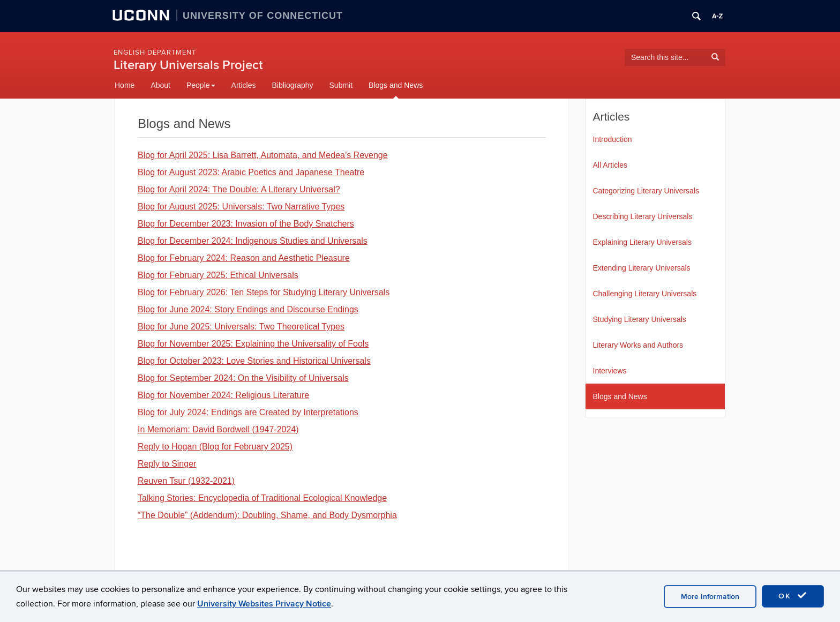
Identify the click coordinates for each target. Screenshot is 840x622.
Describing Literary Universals (643, 216)
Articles (244, 85)
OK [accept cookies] (793, 596)
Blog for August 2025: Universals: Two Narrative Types (241, 207)
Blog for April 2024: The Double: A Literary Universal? (239, 189)
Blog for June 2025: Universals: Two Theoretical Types (241, 327)
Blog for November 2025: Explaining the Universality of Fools (253, 344)
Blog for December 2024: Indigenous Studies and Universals (253, 241)
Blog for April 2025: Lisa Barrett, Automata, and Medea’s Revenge (263, 155)
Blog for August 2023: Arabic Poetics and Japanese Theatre (251, 172)
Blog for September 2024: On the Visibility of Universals (243, 378)
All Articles (610, 165)
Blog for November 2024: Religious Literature (223, 395)
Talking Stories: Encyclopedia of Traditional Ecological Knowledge (262, 498)
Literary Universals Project (188, 65)
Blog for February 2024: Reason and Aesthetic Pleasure (244, 258)
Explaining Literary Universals (642, 242)
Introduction (613, 139)
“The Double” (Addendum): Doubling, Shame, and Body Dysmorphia (267, 515)
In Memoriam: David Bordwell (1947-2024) (218, 429)
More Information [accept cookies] (710, 597)
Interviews (610, 371)
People (201, 85)
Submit (341, 85)
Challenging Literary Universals (645, 294)
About (160, 85)
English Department (155, 53)
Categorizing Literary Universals (646, 191)
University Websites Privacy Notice (264, 604)
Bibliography (292, 85)
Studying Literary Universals (640, 319)
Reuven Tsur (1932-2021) (186, 481)
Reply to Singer (167, 464)
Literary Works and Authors (638, 345)
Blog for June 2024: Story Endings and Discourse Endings (248, 309)
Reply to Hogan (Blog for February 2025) (215, 447)
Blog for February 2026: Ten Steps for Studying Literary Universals (264, 292)
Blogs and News (396, 85)
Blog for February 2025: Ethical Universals (218, 275)
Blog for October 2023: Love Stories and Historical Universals (254, 361)
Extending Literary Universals (642, 268)
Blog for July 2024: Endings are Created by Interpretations (248, 412)
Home (125, 85)
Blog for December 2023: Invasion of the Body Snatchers (246, 224)
